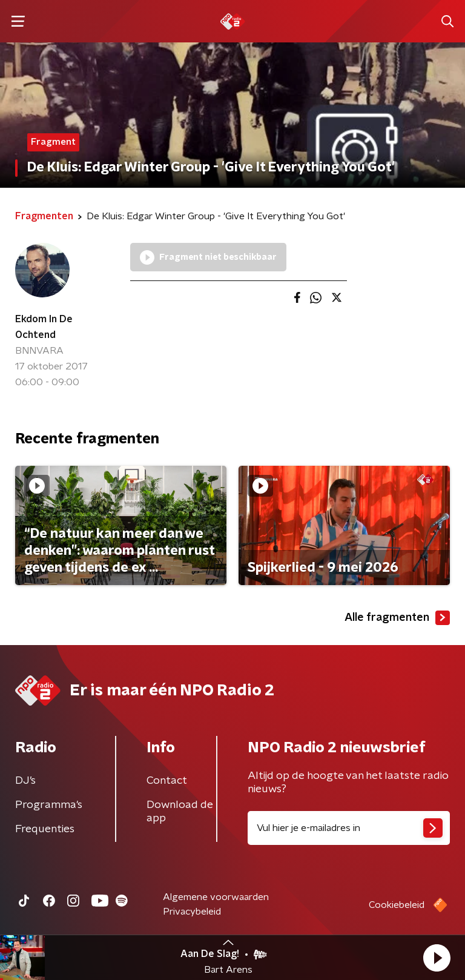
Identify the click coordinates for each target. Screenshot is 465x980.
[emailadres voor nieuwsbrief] (349, 828)
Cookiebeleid (397, 905)
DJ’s (25, 781)
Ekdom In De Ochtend (44, 327)
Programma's (49, 805)
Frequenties (45, 829)
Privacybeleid (192, 912)
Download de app (180, 812)
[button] (437, 958)
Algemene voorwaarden (216, 897)
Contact (167, 781)
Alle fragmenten (397, 618)
